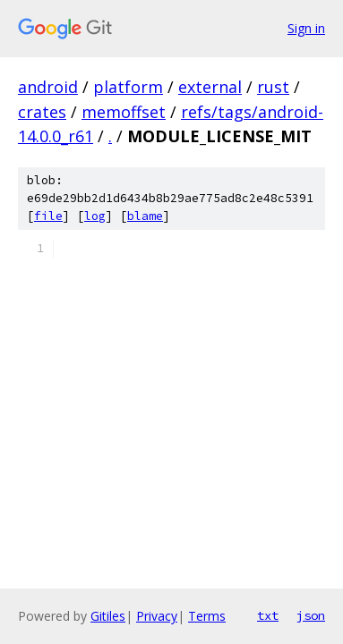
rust (273, 87)
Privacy (157, 616)
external (210, 87)
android (48, 87)
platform (128, 87)
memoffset (124, 112)
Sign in (306, 28)
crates (42, 112)
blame (145, 216)
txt (268, 615)
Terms (207, 616)
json (311, 615)
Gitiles (108, 616)
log (95, 216)
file (48, 216)
